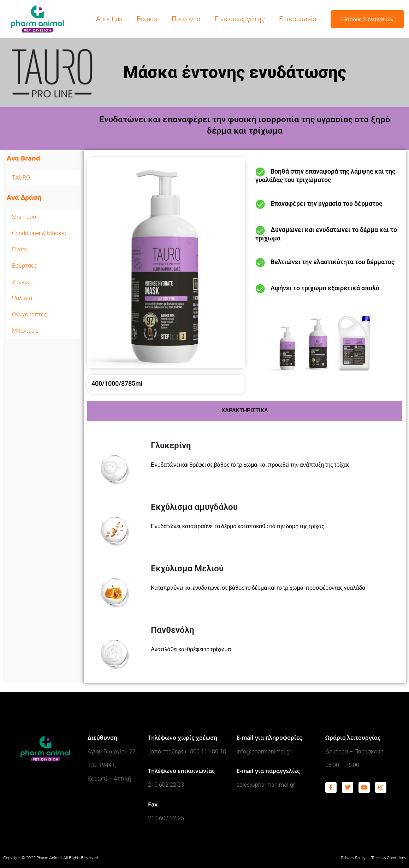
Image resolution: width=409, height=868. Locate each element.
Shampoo (43, 217)
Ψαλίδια (22, 298)
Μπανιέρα (25, 331)
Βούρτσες (25, 266)
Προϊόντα (186, 19)
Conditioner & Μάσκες (40, 233)
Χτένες (21, 282)
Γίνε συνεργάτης (240, 19)
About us (109, 19)
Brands (147, 19)
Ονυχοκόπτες (30, 314)
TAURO (21, 178)
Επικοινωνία (298, 19)
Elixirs (19, 249)
